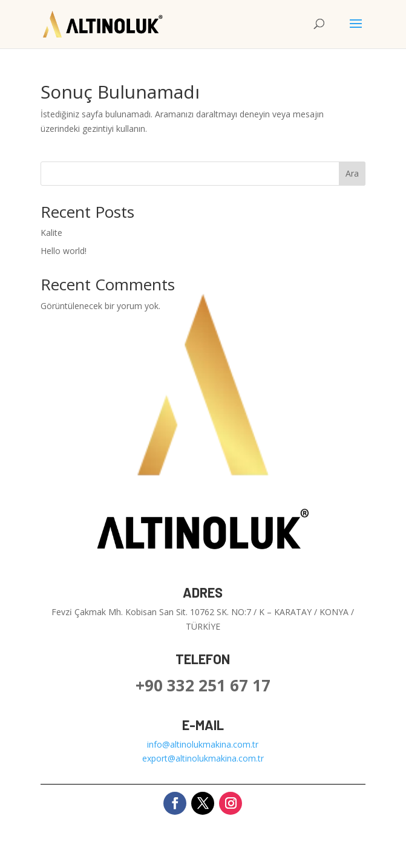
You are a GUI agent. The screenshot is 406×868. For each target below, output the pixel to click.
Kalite (51, 233)
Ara (352, 173)
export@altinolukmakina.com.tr (203, 758)
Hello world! (64, 251)
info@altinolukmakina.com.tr (203, 744)
